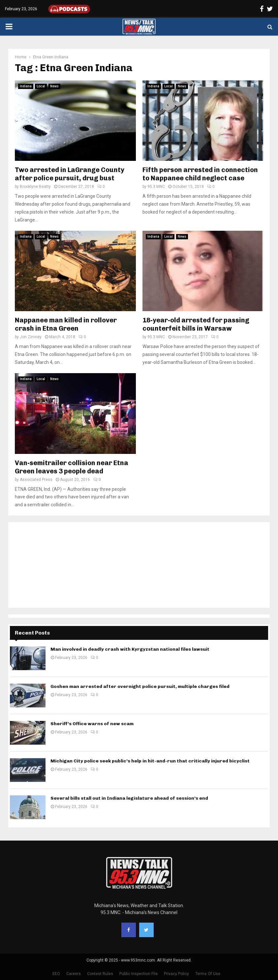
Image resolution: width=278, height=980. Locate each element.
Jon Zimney (31, 337)
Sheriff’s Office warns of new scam (92, 724)
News (54, 86)
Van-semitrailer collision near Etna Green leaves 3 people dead (72, 467)
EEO (56, 974)
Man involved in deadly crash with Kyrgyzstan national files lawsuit (130, 649)
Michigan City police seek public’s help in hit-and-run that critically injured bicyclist (150, 761)
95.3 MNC (156, 187)
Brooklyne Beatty (35, 187)
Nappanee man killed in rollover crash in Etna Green (66, 324)
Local (41, 86)
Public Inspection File (139, 974)
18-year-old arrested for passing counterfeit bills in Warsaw (196, 324)
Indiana (26, 86)
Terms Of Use (208, 974)
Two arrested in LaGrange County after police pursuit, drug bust (70, 174)
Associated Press (36, 480)
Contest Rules (100, 974)
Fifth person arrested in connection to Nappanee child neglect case (200, 174)
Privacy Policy (176, 974)
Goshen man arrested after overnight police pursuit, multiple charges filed (140, 686)
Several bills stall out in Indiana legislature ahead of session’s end (129, 798)
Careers (74, 974)
